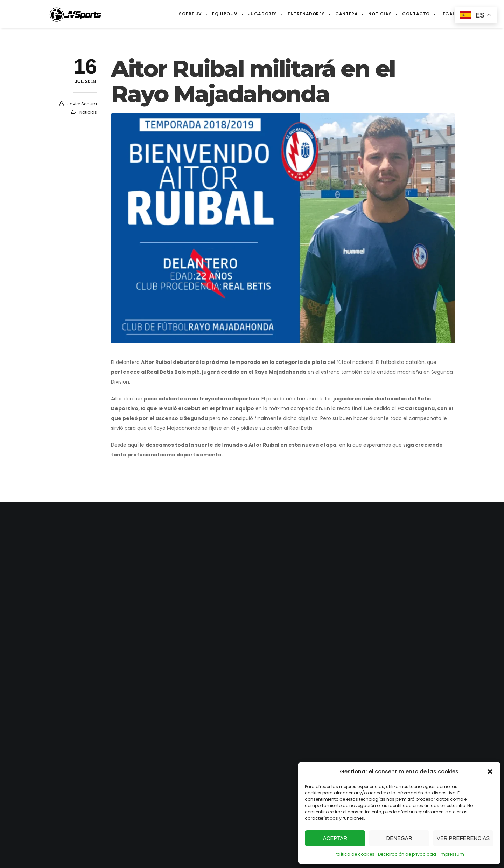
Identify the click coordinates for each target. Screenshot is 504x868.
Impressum (452, 854)
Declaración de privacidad (407, 854)
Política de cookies (355, 854)
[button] (490, 772)
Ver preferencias (463, 838)
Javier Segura (82, 104)
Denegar (399, 838)
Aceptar (335, 838)
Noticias (88, 112)
